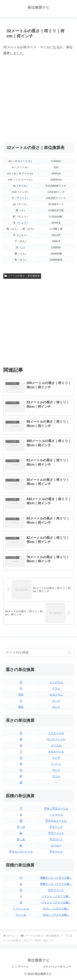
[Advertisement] (38, 99)
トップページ (20, 967)
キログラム (56, 695)
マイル (56, 776)
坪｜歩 (21, 827)
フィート (56, 764)
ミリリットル (21, 909)
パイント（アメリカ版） (56, 902)
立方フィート (56, 890)
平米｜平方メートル (56, 808)
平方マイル (56, 852)
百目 (21, 695)
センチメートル (56, 739)
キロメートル (56, 751)
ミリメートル (56, 733)
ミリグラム (56, 682)
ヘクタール (56, 815)
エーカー (56, 845)
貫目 (21, 707)
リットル (21, 915)
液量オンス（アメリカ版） (56, 884)
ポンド (56, 707)
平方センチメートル (21, 852)
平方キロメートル (56, 821)
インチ (56, 758)
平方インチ (56, 827)
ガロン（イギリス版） (56, 909)
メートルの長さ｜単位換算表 (22, 276)
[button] (70, 652)
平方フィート (56, 833)
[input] (38, 653)
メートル (56, 745)
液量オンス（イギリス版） (56, 878)
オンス (56, 701)
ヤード (56, 770)
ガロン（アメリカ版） (56, 915)
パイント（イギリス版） (56, 896)
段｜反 (21, 839)
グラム (56, 688)
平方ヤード (56, 839)
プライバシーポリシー (57, 967)
